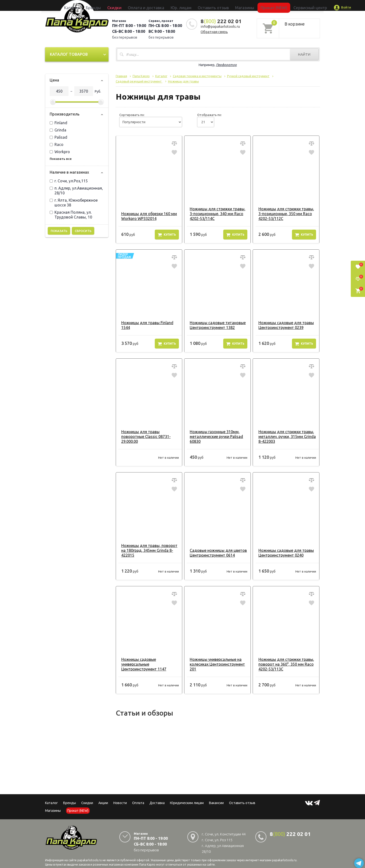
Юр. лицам (184, 5)
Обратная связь (214, 32)
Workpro (60, 152)
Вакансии (216, 803)
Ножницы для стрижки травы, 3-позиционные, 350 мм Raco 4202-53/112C (284, 214)
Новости (120, 803)
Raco (57, 144)
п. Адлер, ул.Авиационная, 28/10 (76, 191)
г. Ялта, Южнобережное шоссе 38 (74, 203)
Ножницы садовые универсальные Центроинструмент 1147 (142, 664)
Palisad (58, 137)
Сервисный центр (277, 5)
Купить (167, 235)
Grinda (58, 130)
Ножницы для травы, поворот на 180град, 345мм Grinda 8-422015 (147, 550)
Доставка (157, 803)
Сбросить (83, 231)
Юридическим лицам (187, 803)
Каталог (106, 5)
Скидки (87, 803)
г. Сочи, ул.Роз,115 (69, 181)
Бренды (121, 5)
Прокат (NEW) (251, 5)
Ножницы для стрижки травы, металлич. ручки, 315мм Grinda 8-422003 (285, 437)
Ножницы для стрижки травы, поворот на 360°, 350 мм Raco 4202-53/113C (284, 664)
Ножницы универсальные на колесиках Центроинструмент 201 (215, 664)
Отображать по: (210, 115)
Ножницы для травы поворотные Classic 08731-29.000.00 (144, 437)
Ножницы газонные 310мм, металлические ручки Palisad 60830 (214, 437)
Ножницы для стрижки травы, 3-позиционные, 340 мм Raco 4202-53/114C (215, 214)
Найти (304, 54)
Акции (103, 803)
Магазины (53, 811)
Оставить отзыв (207, 5)
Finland (58, 123)
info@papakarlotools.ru (220, 26)
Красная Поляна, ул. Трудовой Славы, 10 (71, 215)
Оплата (138, 803)
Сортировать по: (132, 115)
